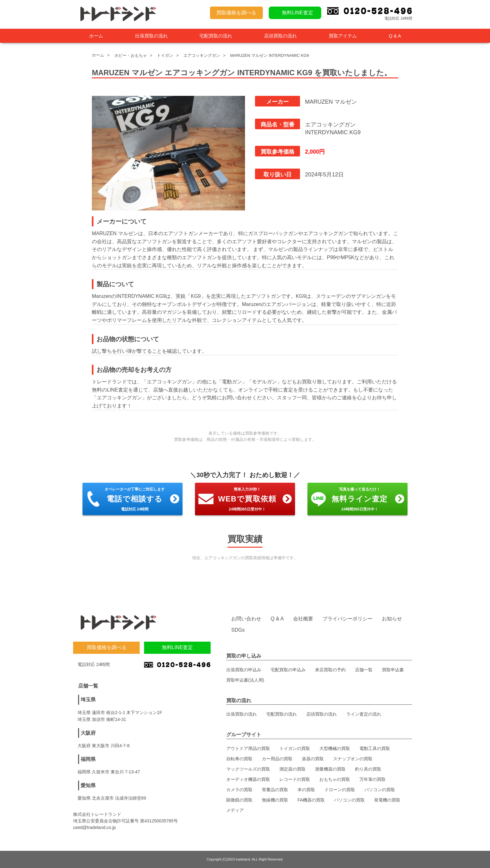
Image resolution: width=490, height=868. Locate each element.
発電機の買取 (387, 800)
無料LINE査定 (297, 13)
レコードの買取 (295, 779)
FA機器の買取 (311, 800)
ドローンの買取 (340, 790)
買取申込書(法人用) (245, 680)
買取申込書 (393, 670)
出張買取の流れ (151, 36)
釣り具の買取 (368, 769)
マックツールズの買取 (248, 769)
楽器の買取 (313, 759)
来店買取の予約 (330, 670)
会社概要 (303, 619)
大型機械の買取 (335, 748)
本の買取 (306, 790)
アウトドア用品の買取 (248, 748)
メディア (235, 810)
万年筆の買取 (372, 779)
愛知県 (88, 785)
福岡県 (88, 759)
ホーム (96, 36)
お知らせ (392, 619)
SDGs (238, 630)
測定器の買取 (292, 769)
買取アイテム (343, 36)
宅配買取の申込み (288, 670)
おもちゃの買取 (335, 779)
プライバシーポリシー (347, 619)
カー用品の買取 (277, 759)
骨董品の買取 (275, 790)
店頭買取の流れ (280, 36)
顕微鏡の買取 (239, 800)
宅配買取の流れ (216, 36)
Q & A (395, 36)
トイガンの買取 (295, 748)
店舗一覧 (364, 670)
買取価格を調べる (236, 13)
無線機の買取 (275, 800)
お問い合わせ (246, 619)
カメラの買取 (239, 790)
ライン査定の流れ (364, 714)
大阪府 (88, 733)
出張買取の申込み (244, 670)
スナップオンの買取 (353, 759)
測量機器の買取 (330, 769)
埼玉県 (88, 700)
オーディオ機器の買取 (248, 779)
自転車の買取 (239, 759)
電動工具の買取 (375, 748)
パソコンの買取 (380, 790)
